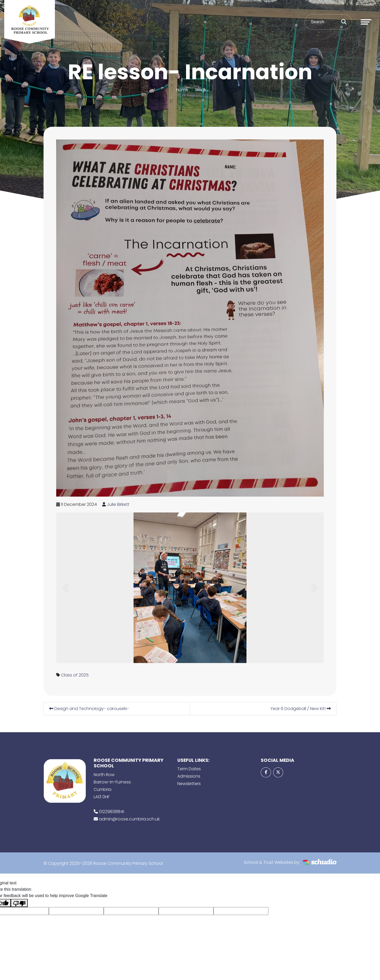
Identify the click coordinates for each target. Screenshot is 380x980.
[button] (66, 588)
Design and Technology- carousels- (89, 709)
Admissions (189, 776)
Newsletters (189, 784)
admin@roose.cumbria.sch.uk (129, 819)
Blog (200, 90)
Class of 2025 (75, 675)
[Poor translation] (19, 903)
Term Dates (189, 769)
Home (182, 90)
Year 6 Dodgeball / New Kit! (301, 709)
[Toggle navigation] (366, 22)
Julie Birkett (118, 504)
